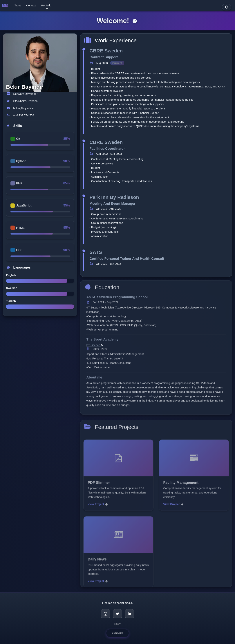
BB (5, 5)
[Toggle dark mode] (227, 7)
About (17, 5)
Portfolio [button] (46, 5)
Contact (31, 5)
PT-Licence (95, 348)
